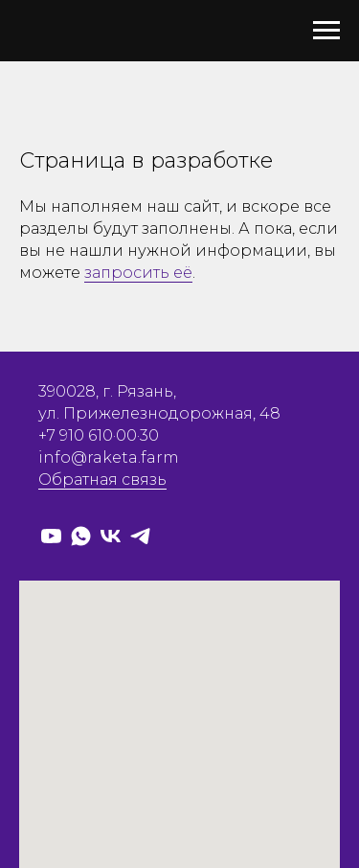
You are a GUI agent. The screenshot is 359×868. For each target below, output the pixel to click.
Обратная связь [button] (102, 480)
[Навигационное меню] (326, 31)
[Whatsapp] (81, 536)
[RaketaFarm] (51, 536)
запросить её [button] (138, 273)
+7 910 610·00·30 (99, 435)
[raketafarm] (111, 536)
